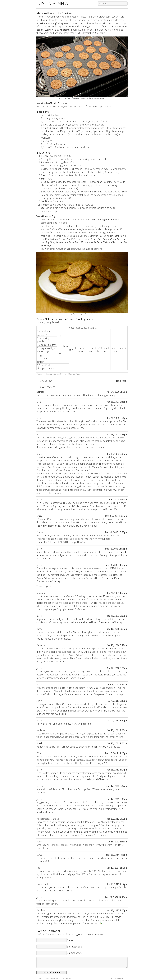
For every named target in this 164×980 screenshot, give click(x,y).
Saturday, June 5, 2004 (55, 374)
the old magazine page (48, 526)
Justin (40, 743)
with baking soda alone (104, 220)
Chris (39, 516)
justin (39, 499)
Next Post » (122, 381)
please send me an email (90, 934)
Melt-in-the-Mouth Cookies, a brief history (101, 622)
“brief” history (99, 747)
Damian (40, 392)
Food (78, 374)
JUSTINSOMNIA (52, 3)
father (55, 322)
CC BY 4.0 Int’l (66, 978)
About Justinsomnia (119, 978)
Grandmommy (49, 23)
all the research (113, 649)
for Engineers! (85, 319)
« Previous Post (44, 381)
